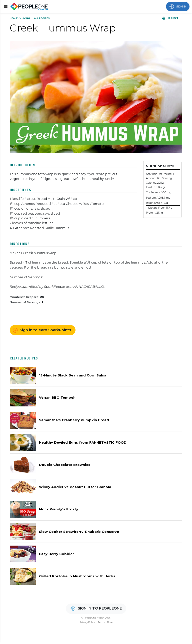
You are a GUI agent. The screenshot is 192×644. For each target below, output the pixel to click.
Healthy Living (20, 18)
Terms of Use (105, 622)
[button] (5, 6)
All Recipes (42, 18)
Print (170, 18)
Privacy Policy (87, 622)
